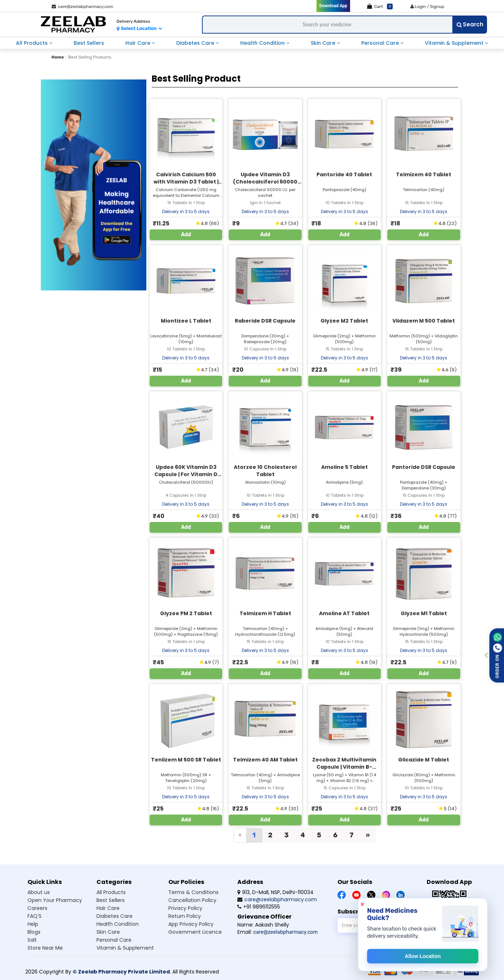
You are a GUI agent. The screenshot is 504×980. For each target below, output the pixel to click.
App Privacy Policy (191, 924)
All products (111, 892)
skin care (324, 43)
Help (33, 924)
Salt (32, 940)
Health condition (118, 924)
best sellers (89, 43)
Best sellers (111, 900)
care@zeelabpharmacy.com (83, 7)
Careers (37, 908)
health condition (263, 43)
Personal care (114, 940)
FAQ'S (35, 916)
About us (39, 892)
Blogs (34, 932)
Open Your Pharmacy (55, 900)
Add (186, 235)
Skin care (108, 932)
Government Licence (195, 932)
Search (470, 24)
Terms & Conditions (193, 892)
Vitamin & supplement (125, 948)
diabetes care (196, 43)
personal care (381, 43)
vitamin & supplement (455, 43)
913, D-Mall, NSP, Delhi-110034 (275, 892)
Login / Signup (427, 7)
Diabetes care (115, 916)
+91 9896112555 (259, 907)
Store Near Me (45, 948)
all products (33, 43)
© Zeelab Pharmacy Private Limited (121, 972)
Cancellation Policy (192, 900)
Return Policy (185, 916)
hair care (139, 43)
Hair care (108, 908)
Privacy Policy (185, 908)
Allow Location (423, 956)
